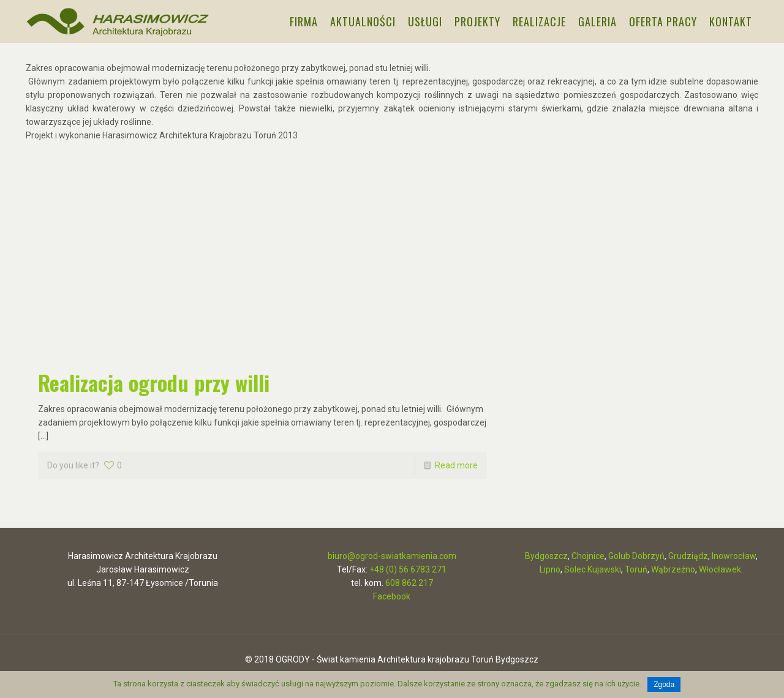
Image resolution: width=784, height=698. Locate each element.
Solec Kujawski (593, 569)
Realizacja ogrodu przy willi (154, 382)
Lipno (550, 569)
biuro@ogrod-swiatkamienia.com (392, 556)
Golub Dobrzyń (636, 556)
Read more (456, 465)
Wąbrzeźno (673, 569)
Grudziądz (688, 556)
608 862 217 (409, 583)
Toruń (636, 569)
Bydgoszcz (546, 556)
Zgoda (664, 685)
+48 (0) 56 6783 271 (408, 569)
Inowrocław (734, 556)
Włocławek (720, 569)
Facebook (392, 596)
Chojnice (588, 556)
